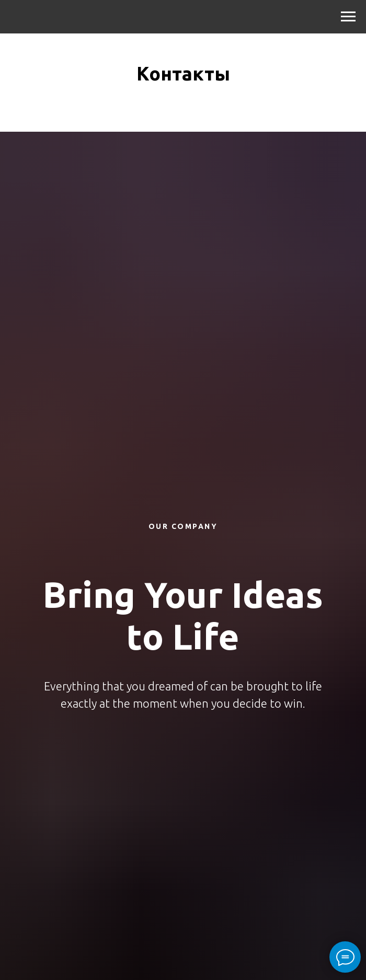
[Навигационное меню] (348, 17)
